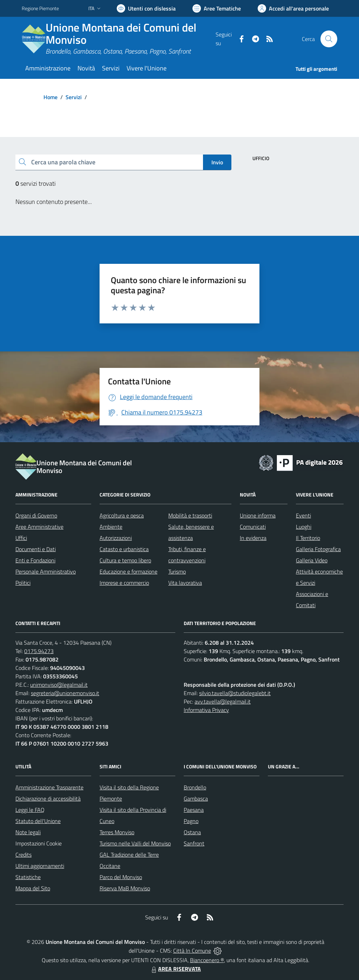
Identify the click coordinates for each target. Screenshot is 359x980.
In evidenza (253, 538)
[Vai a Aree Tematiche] (217, 8)
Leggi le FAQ (30, 810)
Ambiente (111, 527)
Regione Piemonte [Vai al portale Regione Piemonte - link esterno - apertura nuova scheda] (40, 8)
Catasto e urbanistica (124, 549)
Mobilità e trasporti (190, 515)
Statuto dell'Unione (38, 821)
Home (50, 97)
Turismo (177, 571)
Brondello (195, 787)
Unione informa (258, 515)
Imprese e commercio (124, 583)
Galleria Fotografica (318, 549)
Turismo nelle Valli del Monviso (135, 843)
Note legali (28, 832)
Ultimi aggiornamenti (40, 866)
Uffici (21, 538)
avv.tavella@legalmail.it (223, 701)
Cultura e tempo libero (125, 560)
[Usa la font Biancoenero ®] (146, 8)
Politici (23, 583)
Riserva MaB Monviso (125, 888)
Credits (23, 855)
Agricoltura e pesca (122, 515)
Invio (217, 162)
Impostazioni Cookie (39, 843)
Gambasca (196, 799)
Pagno (191, 821)
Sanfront (194, 843)
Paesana (194, 810)
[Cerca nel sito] (329, 39)
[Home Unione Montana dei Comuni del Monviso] (119, 39)
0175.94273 (39, 651)
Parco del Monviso (121, 877)
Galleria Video (312, 560)
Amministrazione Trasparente (49, 787)
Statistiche (28, 877)
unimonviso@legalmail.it (59, 685)
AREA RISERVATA (175, 969)
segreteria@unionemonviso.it (65, 693)
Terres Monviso (117, 832)
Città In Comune (192, 951)
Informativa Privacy (206, 710)
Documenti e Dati (36, 549)
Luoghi (304, 527)
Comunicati (253, 527)
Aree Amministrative (39, 527)
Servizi (74, 97)
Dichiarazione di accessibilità (48, 799)
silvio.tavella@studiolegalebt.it (235, 693)
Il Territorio (308, 538)
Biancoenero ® (207, 960)
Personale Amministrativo (46, 571)
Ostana (192, 832)
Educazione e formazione (128, 571)
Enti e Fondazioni (35, 560)
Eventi (303, 515)
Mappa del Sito (33, 888)
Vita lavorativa (185, 583)
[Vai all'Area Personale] (293, 8)
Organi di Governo (36, 515)
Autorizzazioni (116, 538)
